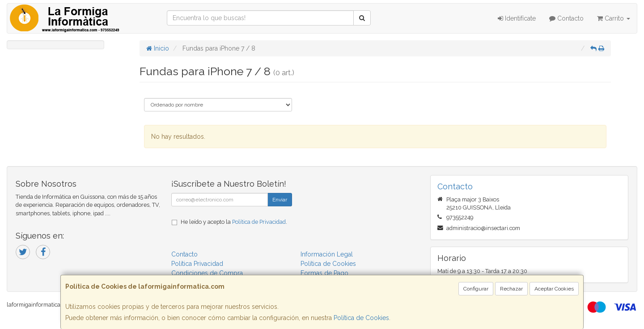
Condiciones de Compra (207, 273)
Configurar (476, 289)
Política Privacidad (197, 264)
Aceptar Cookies (554, 289)
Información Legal (327, 254)
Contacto (566, 18)
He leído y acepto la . (234, 222)
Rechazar (511, 289)
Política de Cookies (361, 318)
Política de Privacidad (259, 222)
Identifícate (517, 18)
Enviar (280, 200)
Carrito (614, 18)
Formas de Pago (324, 273)
